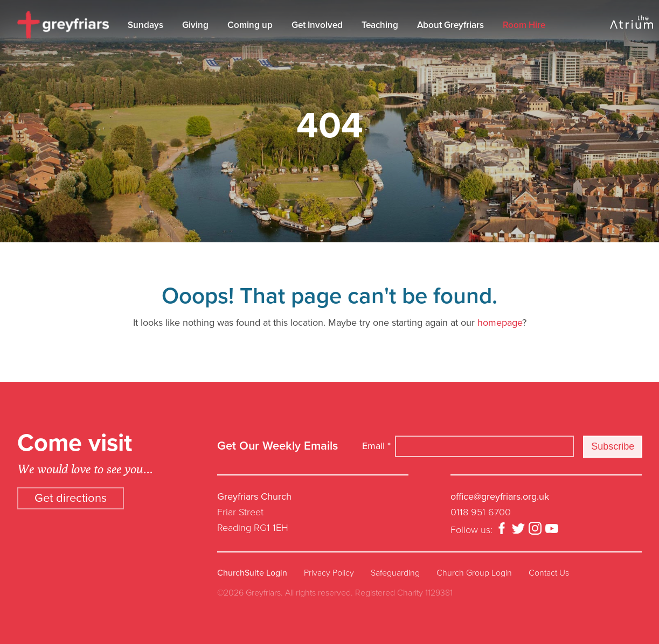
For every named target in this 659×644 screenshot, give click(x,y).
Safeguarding (395, 573)
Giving (195, 25)
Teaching (380, 25)
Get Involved (317, 25)
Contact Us (549, 573)
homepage (500, 323)
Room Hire (524, 25)
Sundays (145, 25)
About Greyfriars (450, 25)
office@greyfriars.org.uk (500, 496)
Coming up (250, 25)
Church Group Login (474, 573)
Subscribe (613, 446)
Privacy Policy (329, 573)
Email (376, 446)
